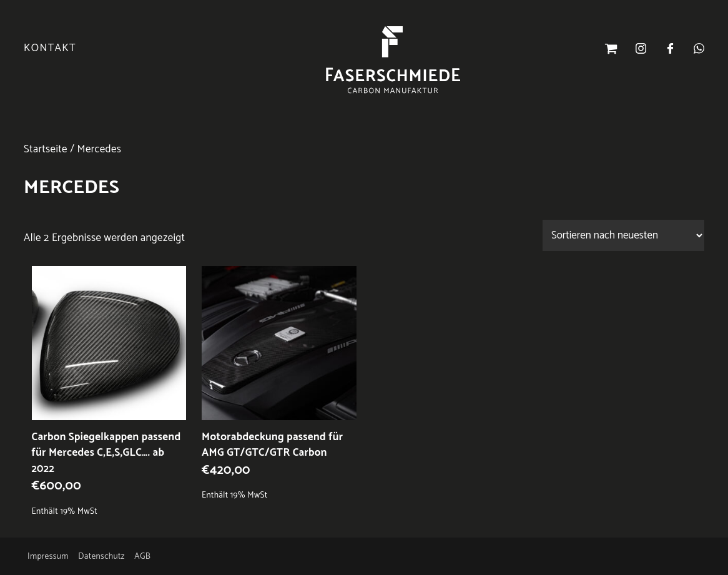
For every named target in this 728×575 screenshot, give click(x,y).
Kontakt (50, 48)
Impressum (48, 556)
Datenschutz (101, 556)
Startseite (46, 149)
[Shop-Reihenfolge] (623, 235)
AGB (142, 556)
